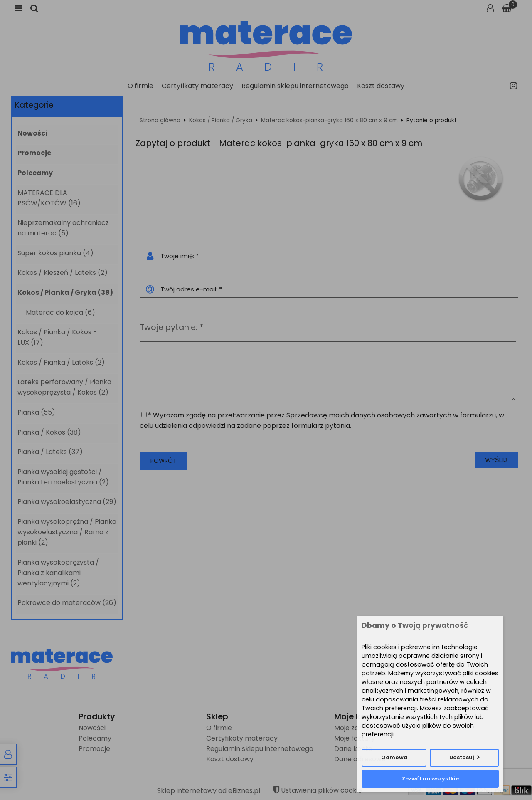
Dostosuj (462, 757)
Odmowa (394, 757)
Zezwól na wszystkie (430, 779)
